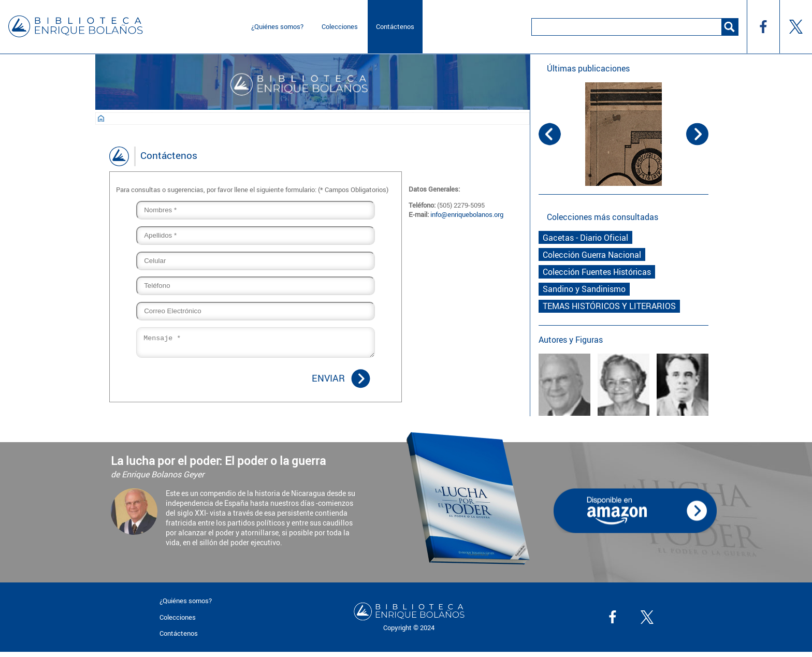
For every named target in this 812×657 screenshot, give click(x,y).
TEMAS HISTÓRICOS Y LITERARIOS (609, 306)
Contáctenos (395, 26)
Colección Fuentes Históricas (597, 272)
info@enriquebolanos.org (467, 214)
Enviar (328, 381)
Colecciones (340, 26)
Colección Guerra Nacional (592, 255)
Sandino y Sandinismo (584, 289)
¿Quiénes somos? (277, 26)
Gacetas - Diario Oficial (585, 238)
